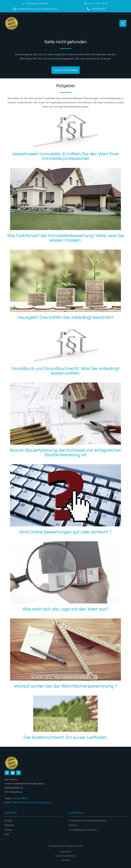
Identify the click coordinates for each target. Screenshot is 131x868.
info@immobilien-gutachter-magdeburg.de (37, 9)
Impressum (66, 851)
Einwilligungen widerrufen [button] (83, 830)
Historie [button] (73, 825)
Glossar (9, 830)
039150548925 (98, 9)
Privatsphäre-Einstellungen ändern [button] (88, 821)
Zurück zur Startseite (65, 70)
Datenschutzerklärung (65, 856)
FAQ (7, 834)
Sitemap (66, 860)
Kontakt (9, 821)
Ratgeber (10, 825)
